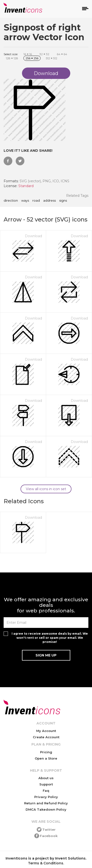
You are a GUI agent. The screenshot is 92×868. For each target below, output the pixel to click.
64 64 (62, 54)
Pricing (46, 752)
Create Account (46, 737)
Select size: (11, 54)
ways (25, 201)
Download (33, 236)
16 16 (28, 54)
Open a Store (46, 758)
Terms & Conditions (46, 863)
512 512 (52, 58)
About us (46, 778)
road (36, 201)
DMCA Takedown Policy (46, 809)
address (50, 201)
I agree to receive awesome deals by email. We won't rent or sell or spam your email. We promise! (50, 638)
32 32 (44, 54)
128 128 (12, 58)
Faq (46, 791)
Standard (26, 186)
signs (63, 201)
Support (46, 784)
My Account (46, 731)
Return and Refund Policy (46, 803)
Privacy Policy (46, 797)
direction (11, 201)
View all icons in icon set (46, 489)
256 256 (32, 58)
